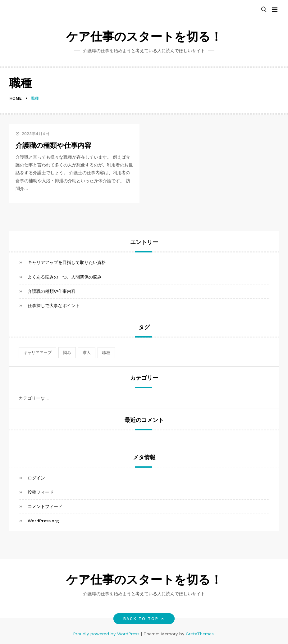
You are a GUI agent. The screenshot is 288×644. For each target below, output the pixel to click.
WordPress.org (43, 521)
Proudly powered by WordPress (107, 634)
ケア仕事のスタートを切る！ (144, 38)
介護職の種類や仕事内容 (53, 146)
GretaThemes (200, 634)
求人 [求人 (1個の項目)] (87, 353)
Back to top (144, 619)
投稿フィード (41, 492)
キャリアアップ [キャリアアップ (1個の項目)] (37, 353)
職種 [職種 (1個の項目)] (106, 353)
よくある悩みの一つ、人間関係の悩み (65, 277)
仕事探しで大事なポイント (54, 306)
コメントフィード (45, 506)
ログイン (36, 478)
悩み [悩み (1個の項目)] (67, 353)
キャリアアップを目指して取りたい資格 (67, 262)
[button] (264, 10)
